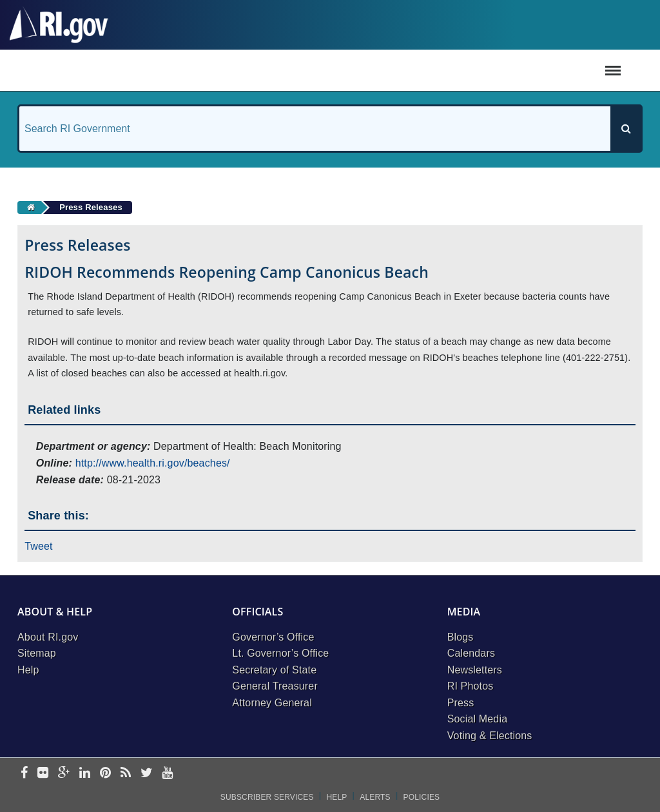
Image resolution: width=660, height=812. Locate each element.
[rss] (126, 774)
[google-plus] (64, 774)
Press (461, 703)
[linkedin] (85, 774)
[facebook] (24, 774)
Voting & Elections (490, 736)
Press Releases (91, 207)
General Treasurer (275, 686)
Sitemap (37, 653)
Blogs (461, 637)
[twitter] (147, 774)
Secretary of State (274, 670)
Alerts (375, 797)
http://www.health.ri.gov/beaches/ (153, 463)
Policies (422, 797)
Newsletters (475, 670)
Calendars (471, 653)
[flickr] (43, 774)
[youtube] (167, 774)
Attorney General (272, 703)
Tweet (39, 546)
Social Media (478, 719)
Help (28, 670)
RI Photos (471, 686)
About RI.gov (48, 637)
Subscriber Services (267, 797)
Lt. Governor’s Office (280, 653)
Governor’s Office (273, 637)
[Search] (626, 129)
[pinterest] (105, 774)
